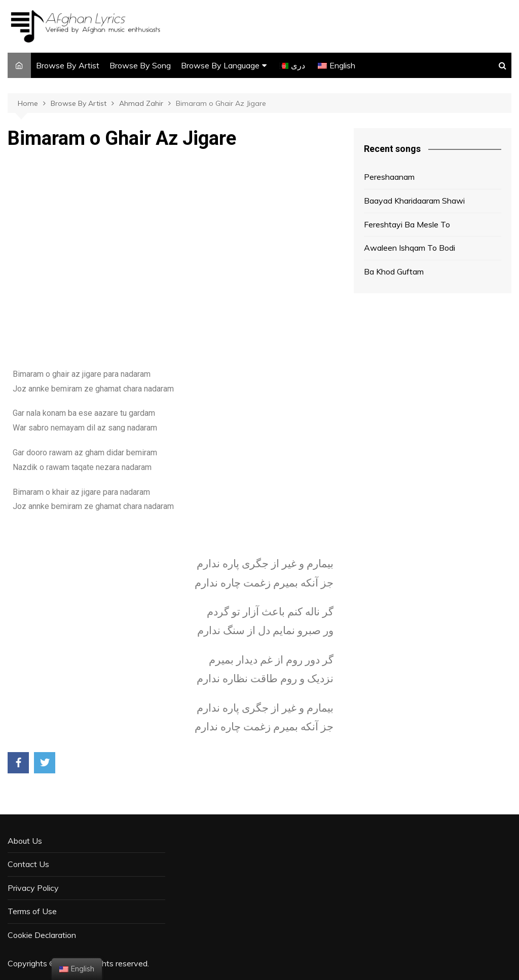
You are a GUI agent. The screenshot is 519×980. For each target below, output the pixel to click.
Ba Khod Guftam (394, 271)
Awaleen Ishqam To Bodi (410, 248)
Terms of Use (32, 911)
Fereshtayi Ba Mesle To (407, 224)
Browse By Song (140, 65)
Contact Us (28, 864)
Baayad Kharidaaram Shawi (414, 201)
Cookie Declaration (42, 935)
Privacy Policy (33, 888)
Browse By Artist (68, 65)
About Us (25, 841)
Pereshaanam (389, 177)
